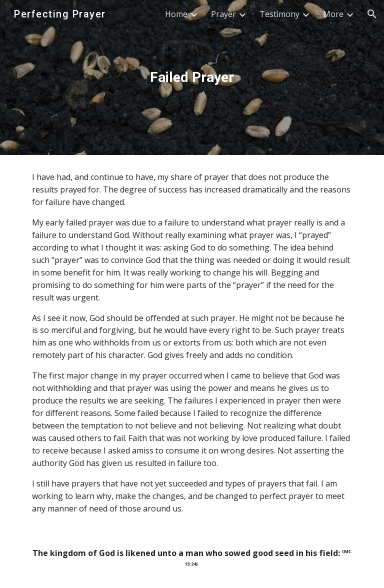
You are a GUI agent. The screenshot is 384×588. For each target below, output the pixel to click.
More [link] (333, 14)
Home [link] (176, 14)
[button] (372, 14)
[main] (192, 77)
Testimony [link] (279, 14)
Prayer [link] (223, 14)
